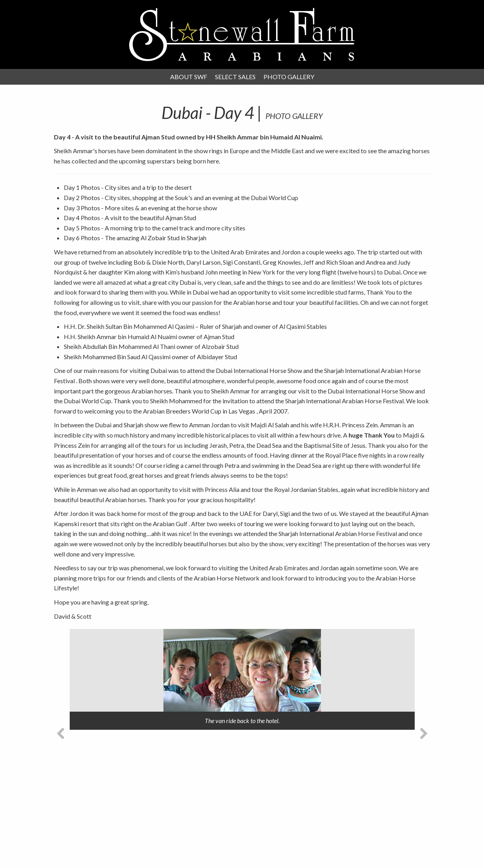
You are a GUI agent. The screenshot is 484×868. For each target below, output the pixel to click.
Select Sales (235, 77)
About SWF (189, 77)
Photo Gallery (289, 77)
